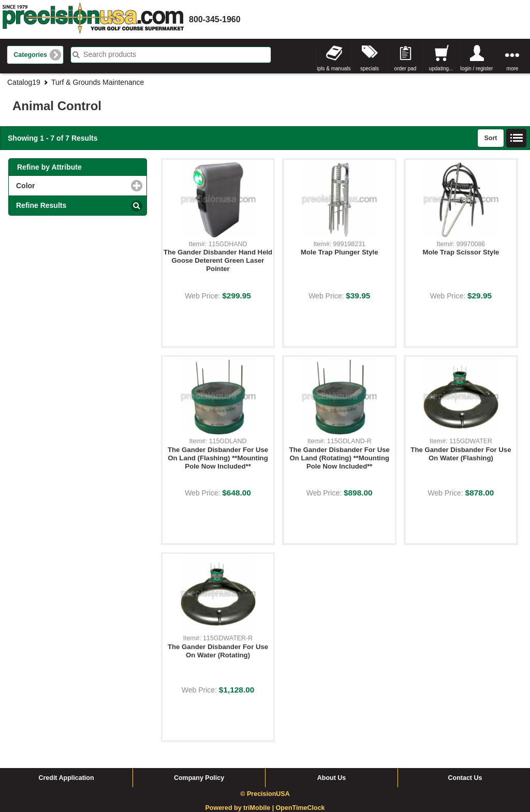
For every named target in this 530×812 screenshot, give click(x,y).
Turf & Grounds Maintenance (98, 82)
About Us (332, 778)
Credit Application (66, 778)
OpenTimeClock (300, 808)
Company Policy (199, 778)
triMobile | (260, 808)
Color (68, 185)
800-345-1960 (215, 19)
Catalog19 (24, 82)
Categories (30, 55)
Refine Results (41, 205)
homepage (93, 19)
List (517, 138)
